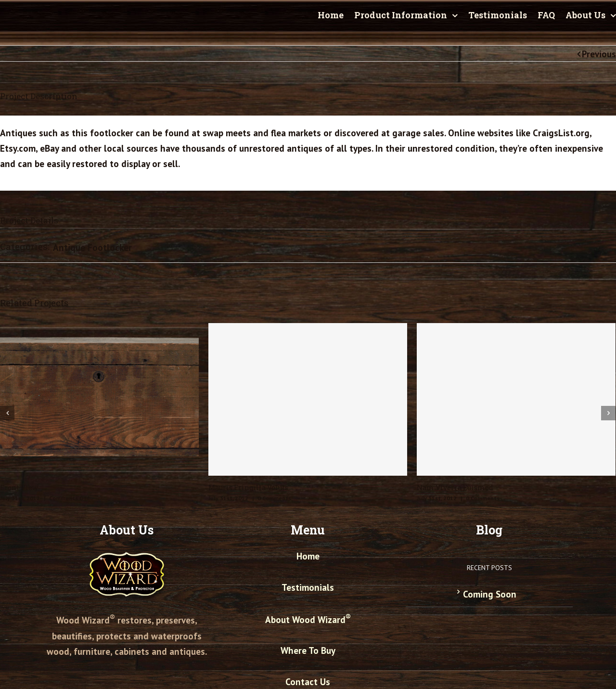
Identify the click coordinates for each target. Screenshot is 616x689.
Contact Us (308, 682)
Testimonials (308, 587)
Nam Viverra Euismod (455, 487)
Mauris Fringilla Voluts (248, 487)
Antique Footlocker (92, 247)
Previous (599, 54)
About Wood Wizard (308, 620)
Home (308, 556)
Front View (19, 487)
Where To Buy (308, 650)
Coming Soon (490, 594)
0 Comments (274, 498)
